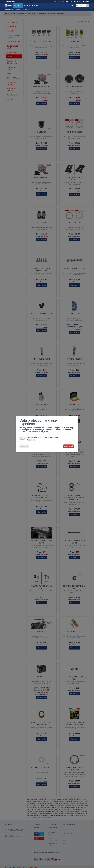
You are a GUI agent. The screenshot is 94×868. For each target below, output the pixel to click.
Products (18, 5)
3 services (30, 440)
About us (27, 5)
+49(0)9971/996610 (11, 1)
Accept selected (24, 446)
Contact (35, 5)
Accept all (69, 446)
